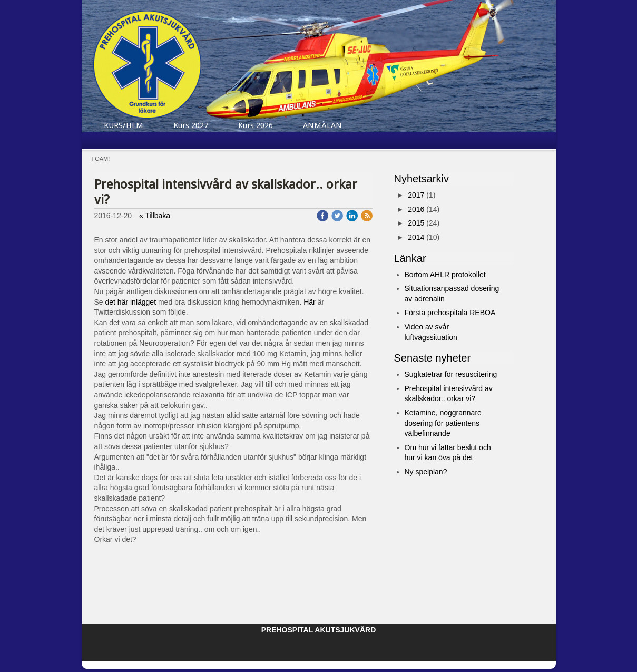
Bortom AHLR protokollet (445, 275)
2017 (416, 195)
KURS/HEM (124, 125)
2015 (416, 223)
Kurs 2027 (191, 125)
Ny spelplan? (426, 472)
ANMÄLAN (322, 125)
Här (310, 302)
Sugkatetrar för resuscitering (451, 374)
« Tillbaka (155, 216)
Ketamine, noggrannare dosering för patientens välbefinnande (443, 423)
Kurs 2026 (256, 125)
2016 (416, 209)
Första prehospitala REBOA (450, 313)
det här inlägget (131, 302)
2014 (416, 237)
